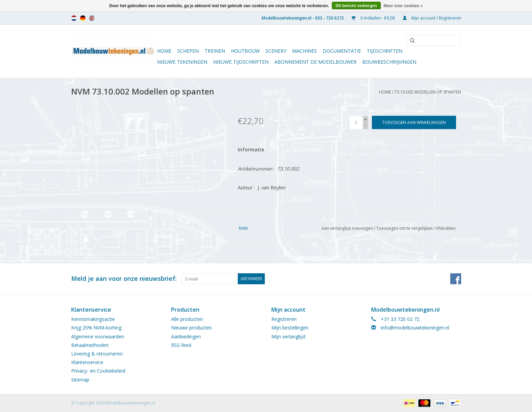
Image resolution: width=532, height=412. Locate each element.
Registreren (284, 319)
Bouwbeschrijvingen (389, 62)
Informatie (251, 149)
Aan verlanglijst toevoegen (347, 228)
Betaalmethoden (90, 345)
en (92, 18)
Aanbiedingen (186, 336)
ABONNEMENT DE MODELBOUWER (315, 62)
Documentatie (342, 51)
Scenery (276, 51)
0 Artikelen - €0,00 (374, 18)
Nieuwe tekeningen (182, 62)
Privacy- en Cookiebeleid (98, 371)
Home (164, 51)
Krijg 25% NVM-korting (96, 328)
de (83, 18)
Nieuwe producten (191, 328)
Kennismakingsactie (93, 319)
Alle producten (187, 319)
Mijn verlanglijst (289, 336)
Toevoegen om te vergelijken (405, 228)
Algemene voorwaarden (98, 336)
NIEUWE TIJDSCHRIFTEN (241, 62)
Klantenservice (87, 362)
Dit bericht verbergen (356, 6)
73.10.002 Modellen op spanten (428, 92)
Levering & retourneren (97, 354)
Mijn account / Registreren (432, 18)
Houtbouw (245, 51)
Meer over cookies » (403, 6)
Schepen (188, 51)
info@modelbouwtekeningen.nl (415, 328)
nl (74, 18)
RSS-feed (181, 345)
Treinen (215, 51)
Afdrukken (446, 228)
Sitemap (80, 380)
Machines (304, 51)
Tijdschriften (385, 51)
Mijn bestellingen (290, 328)
